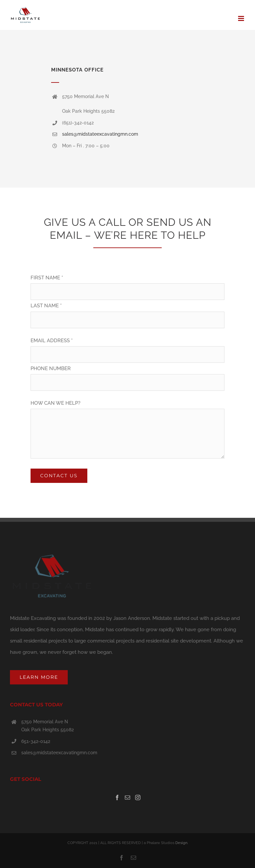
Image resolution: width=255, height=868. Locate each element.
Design (181, 843)
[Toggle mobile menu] (242, 18)
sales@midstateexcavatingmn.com (100, 134)
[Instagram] (138, 797)
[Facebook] (117, 797)
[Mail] (127, 797)
